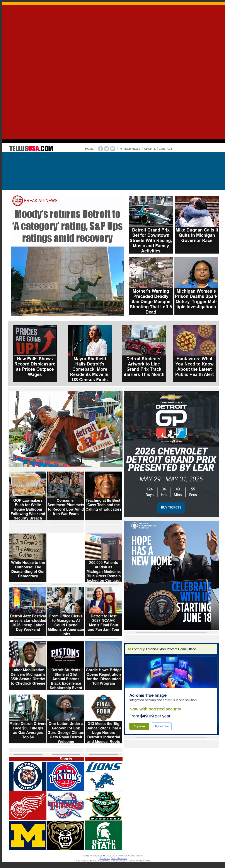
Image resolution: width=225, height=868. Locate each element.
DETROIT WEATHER (113, 169)
